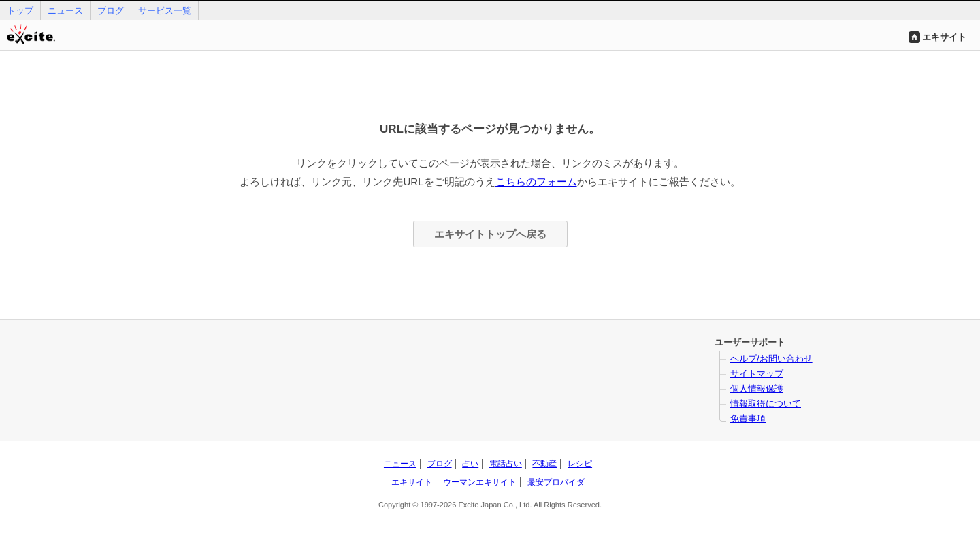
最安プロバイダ (556, 482)
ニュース (65, 11)
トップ (20, 11)
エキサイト (944, 37)
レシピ (580, 464)
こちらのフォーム (536, 181)
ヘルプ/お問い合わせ (771, 359)
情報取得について (766, 403)
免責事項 (748, 418)
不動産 (544, 464)
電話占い (506, 464)
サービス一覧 (165, 11)
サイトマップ (757, 374)
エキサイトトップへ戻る (490, 234)
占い (470, 464)
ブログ (111, 11)
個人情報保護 (757, 389)
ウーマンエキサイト (480, 482)
